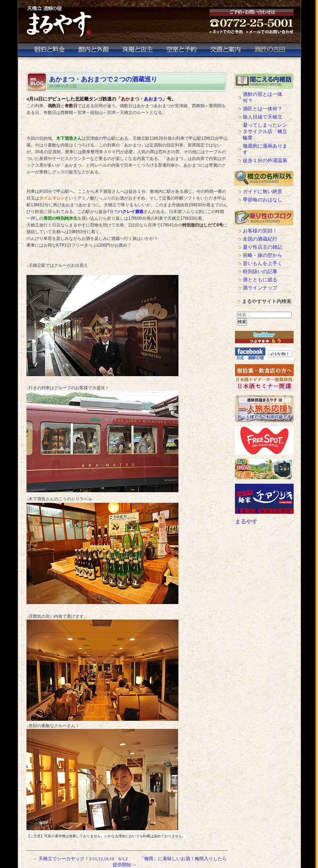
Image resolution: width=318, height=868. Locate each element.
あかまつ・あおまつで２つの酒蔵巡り (106, 79)
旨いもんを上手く (263, 263)
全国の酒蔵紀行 (260, 239)
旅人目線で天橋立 (263, 117)
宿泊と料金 (48, 51)
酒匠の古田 (272, 51)
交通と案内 (227, 51)
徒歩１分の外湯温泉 (265, 160)
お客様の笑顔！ (260, 231)
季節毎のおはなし (263, 200)
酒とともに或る (260, 280)
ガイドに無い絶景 (263, 192)
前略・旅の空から (263, 255)
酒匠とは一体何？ (263, 109)
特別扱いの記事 (260, 272)
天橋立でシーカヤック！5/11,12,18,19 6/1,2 (80, 859)
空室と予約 (181, 51)
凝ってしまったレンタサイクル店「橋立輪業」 (265, 131)
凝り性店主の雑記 (263, 247)
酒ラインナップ (260, 288)
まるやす (246, 521)
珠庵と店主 (137, 51)
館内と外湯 (93, 51)
